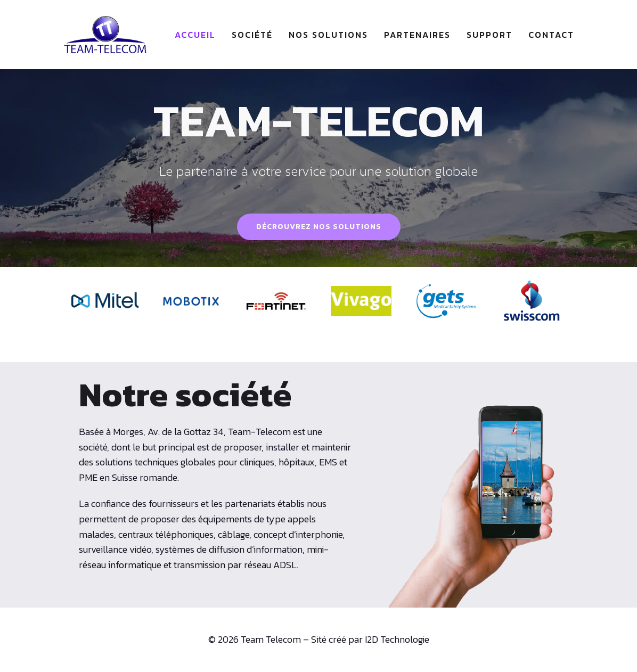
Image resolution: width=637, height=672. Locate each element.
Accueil (195, 35)
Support (489, 35)
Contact (551, 35)
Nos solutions (328, 35)
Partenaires (417, 35)
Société (252, 35)
